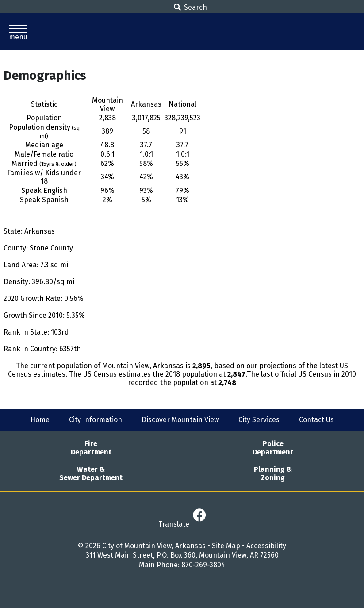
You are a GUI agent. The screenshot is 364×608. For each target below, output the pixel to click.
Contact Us (316, 420)
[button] (18, 32)
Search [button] (190, 7)
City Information (96, 420)
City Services (259, 420)
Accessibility (266, 546)
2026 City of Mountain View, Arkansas (146, 546)
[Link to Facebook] (199, 516)
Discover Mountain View (180, 420)
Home (40, 420)
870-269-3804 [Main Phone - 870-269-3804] (203, 565)
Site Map (226, 546)
